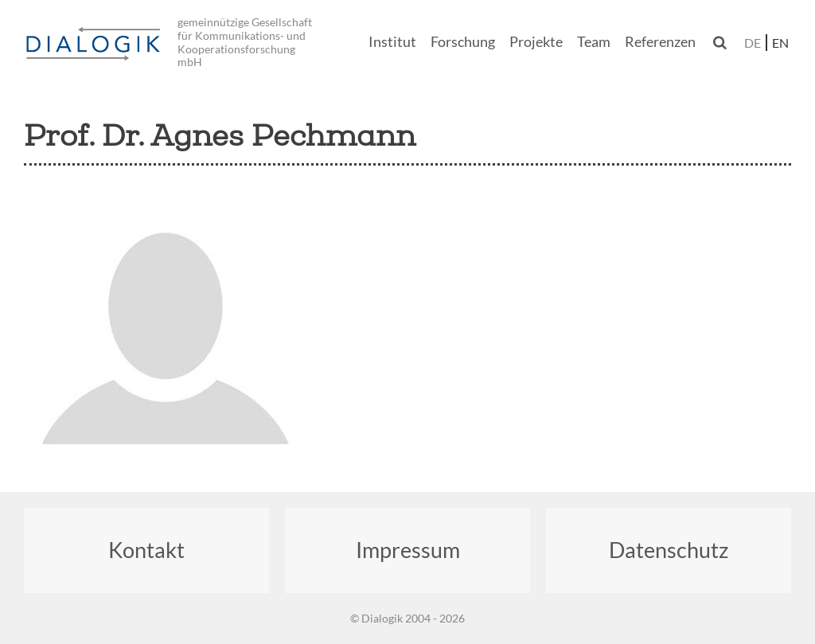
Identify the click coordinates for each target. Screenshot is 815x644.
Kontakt (146, 550)
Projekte (536, 42)
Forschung (463, 42)
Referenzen (660, 42)
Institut (392, 42)
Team (594, 42)
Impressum (408, 550)
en (780, 43)
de (753, 43)
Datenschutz (669, 550)
